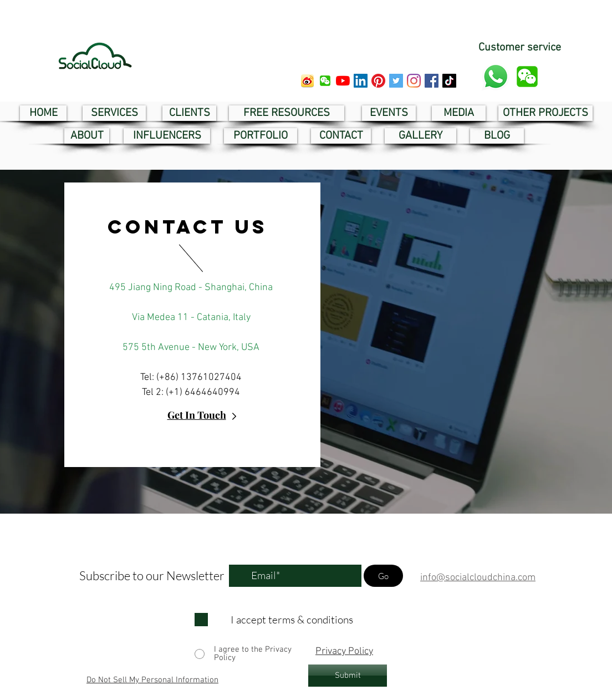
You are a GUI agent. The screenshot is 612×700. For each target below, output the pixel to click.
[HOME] (43, 113)
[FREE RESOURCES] (287, 113)
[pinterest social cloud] (378, 81)
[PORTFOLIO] (261, 136)
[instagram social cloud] (414, 81)
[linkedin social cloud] (361, 81)
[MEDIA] (459, 113)
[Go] (383, 576)
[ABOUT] (87, 136)
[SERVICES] (114, 113)
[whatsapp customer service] (496, 77)
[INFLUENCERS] (167, 136)
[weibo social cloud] (307, 81)
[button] (325, 81)
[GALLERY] (420, 136)
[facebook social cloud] (432, 81)
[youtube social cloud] (343, 81)
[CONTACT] (341, 136)
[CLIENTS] (189, 113)
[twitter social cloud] (396, 81)
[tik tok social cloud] (449, 81)
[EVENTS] (389, 113)
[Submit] (348, 676)
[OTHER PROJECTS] (545, 113)
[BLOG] (497, 136)
